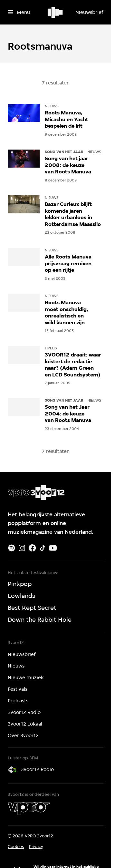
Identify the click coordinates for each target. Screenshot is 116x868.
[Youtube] (53, 548)
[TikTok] (43, 548)
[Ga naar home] (56, 12)
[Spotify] (12, 548)
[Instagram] (22, 548)
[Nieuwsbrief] (89, 12)
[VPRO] (29, 809)
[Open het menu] (19, 12)
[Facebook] (32, 548)
